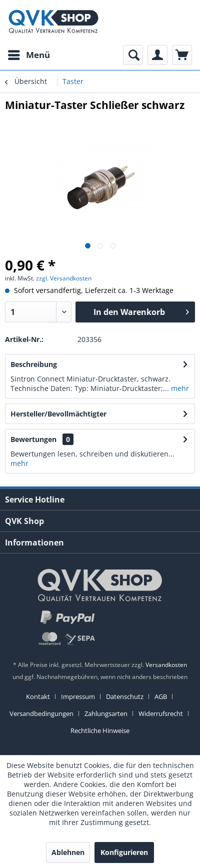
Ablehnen (68, 852)
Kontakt (38, 696)
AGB (161, 696)
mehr (179, 388)
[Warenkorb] (182, 55)
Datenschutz (125, 696)
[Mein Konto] (157, 55)
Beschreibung (34, 364)
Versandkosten (166, 665)
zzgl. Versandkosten (64, 278)
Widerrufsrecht (161, 713)
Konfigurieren (124, 852)
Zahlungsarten (106, 713)
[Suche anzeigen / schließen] (133, 55)
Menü (29, 54)
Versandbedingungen (41, 713)
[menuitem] (28, 55)
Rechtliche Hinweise (100, 730)
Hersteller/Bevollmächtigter (58, 414)
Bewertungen (33, 439)
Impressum (78, 696)
